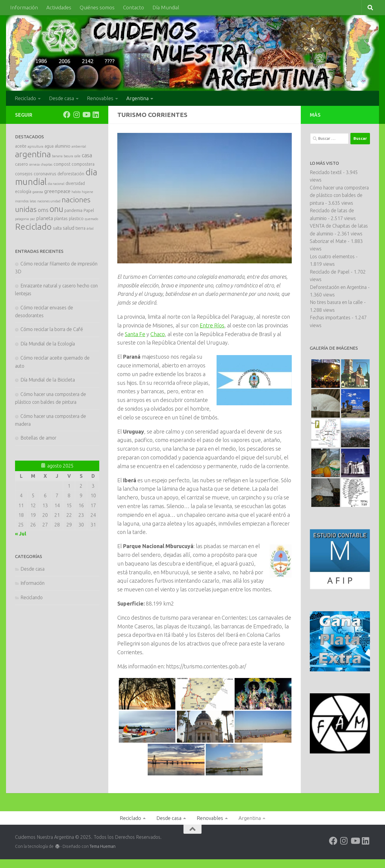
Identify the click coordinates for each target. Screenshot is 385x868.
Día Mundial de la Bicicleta (48, 380)
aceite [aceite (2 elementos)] (21, 146)
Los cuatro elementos (332, 256)
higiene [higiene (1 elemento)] (88, 192)
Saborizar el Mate (328, 241)
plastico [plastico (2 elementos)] (76, 219)
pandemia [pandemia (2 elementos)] (73, 210)
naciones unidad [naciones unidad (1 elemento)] (49, 201)
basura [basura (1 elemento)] (68, 156)
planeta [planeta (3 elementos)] (45, 218)
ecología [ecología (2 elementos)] (23, 192)
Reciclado (25, 98)
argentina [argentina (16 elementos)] (33, 154)
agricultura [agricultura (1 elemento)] (35, 146)
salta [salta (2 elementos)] (57, 228)
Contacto (134, 7)
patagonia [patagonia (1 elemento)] (22, 219)
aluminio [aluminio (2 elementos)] (63, 146)
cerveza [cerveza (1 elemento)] (34, 164)
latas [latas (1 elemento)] (33, 201)
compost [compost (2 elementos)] (62, 164)
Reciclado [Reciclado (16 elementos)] (33, 227)
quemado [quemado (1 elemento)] (91, 219)
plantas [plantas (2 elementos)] (61, 219)
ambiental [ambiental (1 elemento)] (79, 146)
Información (24, 7)
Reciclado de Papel (330, 272)
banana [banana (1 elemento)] (57, 156)
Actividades (59, 7)
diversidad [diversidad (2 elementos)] (75, 183)
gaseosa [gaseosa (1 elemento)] (38, 192)
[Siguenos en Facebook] (67, 115)
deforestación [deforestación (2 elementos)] (71, 174)
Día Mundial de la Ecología (48, 344)
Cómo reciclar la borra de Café (52, 329)
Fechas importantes (330, 317)
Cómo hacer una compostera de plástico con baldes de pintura (339, 195)
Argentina (137, 98)
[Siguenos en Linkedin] (96, 115)
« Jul (21, 534)
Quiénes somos (97, 7)
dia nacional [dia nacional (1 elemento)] (56, 184)
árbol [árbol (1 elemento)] (90, 229)
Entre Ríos (212, 325)
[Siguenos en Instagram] (76, 115)
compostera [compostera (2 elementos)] (83, 164)
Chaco (158, 334)
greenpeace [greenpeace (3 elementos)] (57, 191)
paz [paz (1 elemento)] (32, 219)
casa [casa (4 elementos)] (87, 155)
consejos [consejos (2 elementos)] (24, 174)
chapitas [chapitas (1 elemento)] (47, 164)
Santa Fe (135, 334)
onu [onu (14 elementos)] (56, 209)
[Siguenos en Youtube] (86, 115)
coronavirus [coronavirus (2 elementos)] (45, 174)
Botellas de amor (38, 438)
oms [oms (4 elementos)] (43, 210)
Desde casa (62, 98)
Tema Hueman (103, 846)
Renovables (100, 98)
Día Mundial (166, 7)
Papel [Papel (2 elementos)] (89, 210)
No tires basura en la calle (336, 302)
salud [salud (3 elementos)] (69, 228)
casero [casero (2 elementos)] (22, 164)
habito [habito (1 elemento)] (76, 192)
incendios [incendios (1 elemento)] (22, 201)
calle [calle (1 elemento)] (77, 156)
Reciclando (32, 597)
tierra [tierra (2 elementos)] (80, 228)
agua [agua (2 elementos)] (49, 146)
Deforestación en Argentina (338, 287)
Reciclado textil (326, 172)
